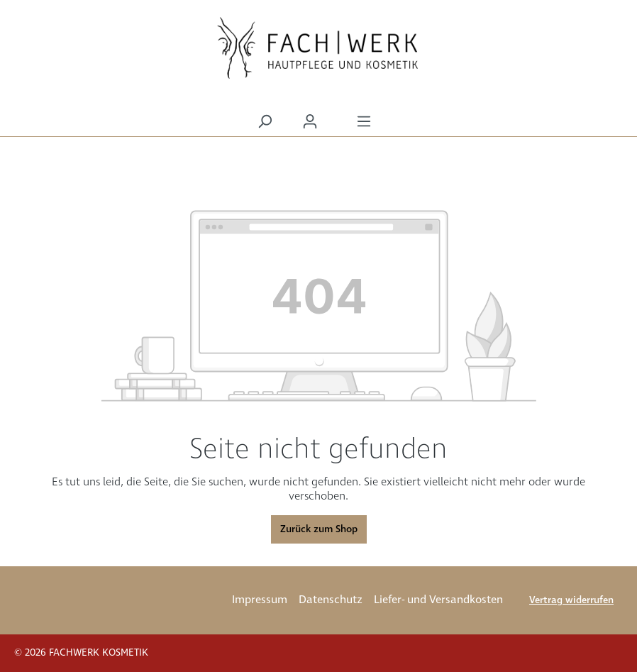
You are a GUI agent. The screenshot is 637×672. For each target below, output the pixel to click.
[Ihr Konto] (310, 122)
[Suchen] (265, 122)
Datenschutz (331, 600)
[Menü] (364, 122)
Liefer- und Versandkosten (438, 600)
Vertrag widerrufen (571, 600)
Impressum (260, 600)
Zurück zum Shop (319, 529)
